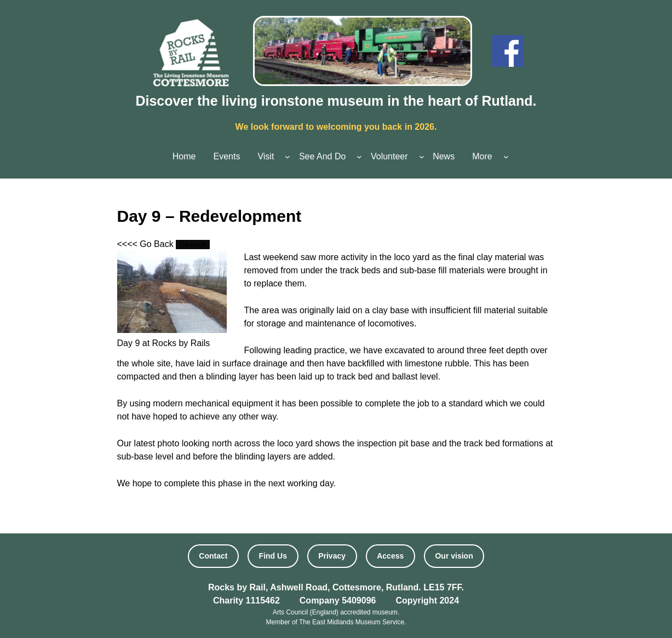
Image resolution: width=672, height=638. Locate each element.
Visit (266, 156)
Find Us (273, 556)
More (482, 156)
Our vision (454, 556)
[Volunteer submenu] (422, 157)
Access (390, 556)
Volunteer (389, 156)
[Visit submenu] (288, 157)
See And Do (322, 156)
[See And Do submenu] (359, 157)
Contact (213, 556)
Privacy (332, 556)
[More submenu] (506, 157)
